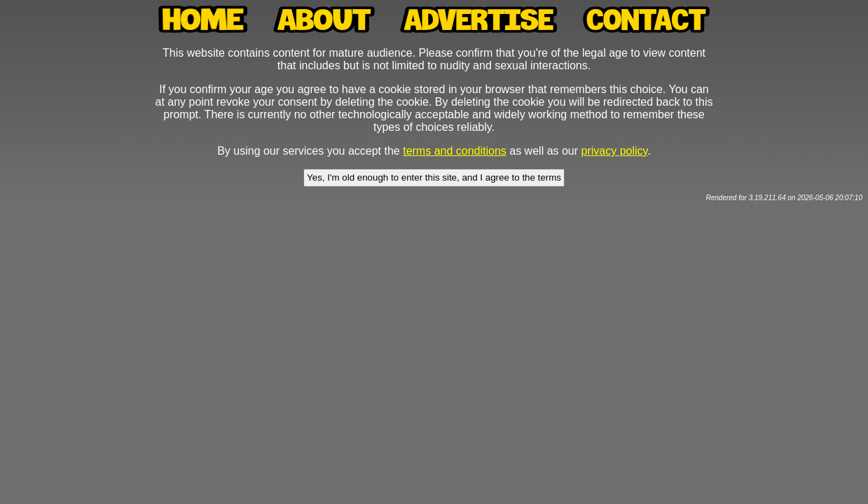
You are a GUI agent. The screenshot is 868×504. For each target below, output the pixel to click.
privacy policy (615, 151)
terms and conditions (455, 151)
